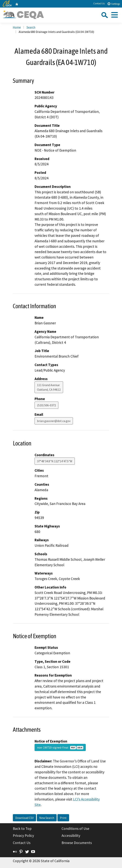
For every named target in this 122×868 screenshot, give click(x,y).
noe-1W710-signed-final (60, 747)
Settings (114, 4)
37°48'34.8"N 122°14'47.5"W (55, 461)
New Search (47, 818)
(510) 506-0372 (46, 405)
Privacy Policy (23, 835)
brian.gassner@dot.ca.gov (54, 421)
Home (17, 27)
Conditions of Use (75, 829)
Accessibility (71, 835)
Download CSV (24, 818)
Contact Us (99, 3)
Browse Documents (77, 843)
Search (31, 27)
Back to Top (22, 829)
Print (63, 818)
